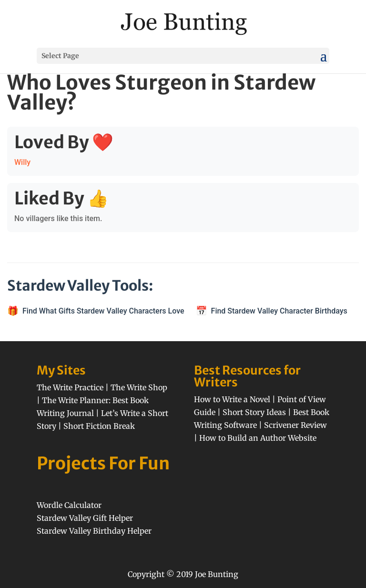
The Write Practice (70, 387)
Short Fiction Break (99, 426)
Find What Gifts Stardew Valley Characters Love (103, 311)
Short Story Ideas (254, 412)
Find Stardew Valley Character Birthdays (279, 311)
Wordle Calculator (69, 505)
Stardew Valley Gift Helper (85, 518)
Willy (22, 162)
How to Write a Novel (232, 399)
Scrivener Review (295, 425)
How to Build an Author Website (258, 438)
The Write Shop (139, 387)
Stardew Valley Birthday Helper (94, 531)
